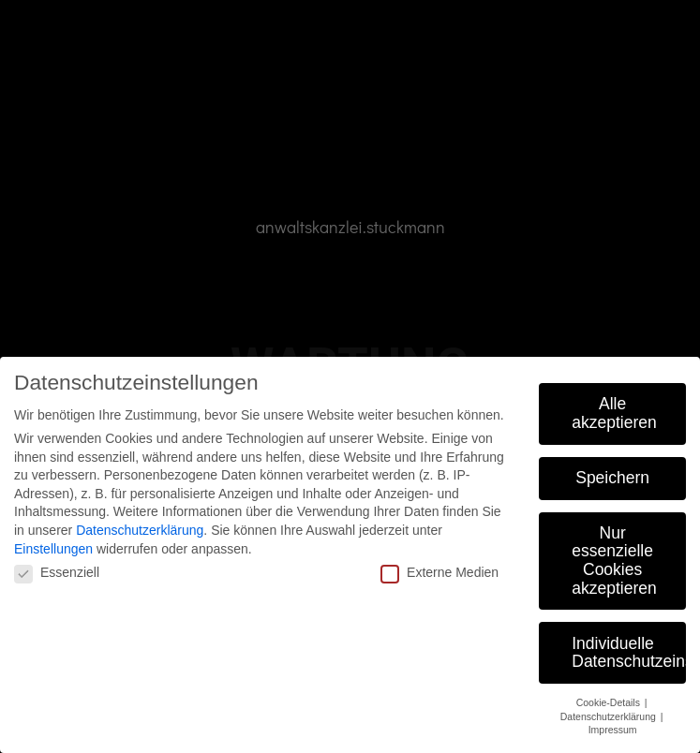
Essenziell (57, 572)
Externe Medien (439, 572)
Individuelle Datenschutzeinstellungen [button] (629, 653)
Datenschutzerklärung (140, 530)
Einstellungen (53, 549)
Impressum (613, 730)
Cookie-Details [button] (610, 702)
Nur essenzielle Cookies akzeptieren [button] (614, 561)
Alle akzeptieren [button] (614, 413)
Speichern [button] (612, 478)
